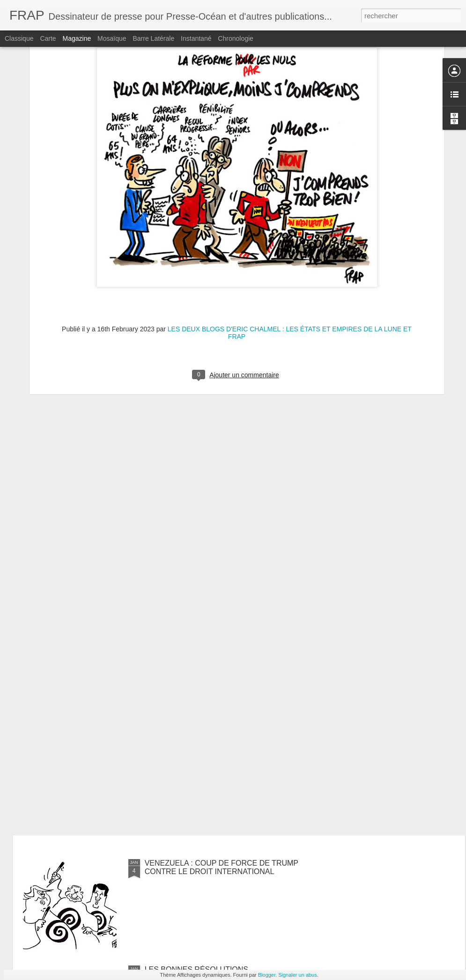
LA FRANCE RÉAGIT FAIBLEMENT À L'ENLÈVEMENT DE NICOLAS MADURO (214, 761)
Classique (19, 38)
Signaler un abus (298, 975)
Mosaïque (112, 38)
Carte (48, 38)
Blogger (267, 975)
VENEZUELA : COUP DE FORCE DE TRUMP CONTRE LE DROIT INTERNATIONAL (222, 867)
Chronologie (236, 38)
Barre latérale (153, 38)
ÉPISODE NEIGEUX (179, 650)
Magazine (77, 38)
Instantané (196, 38)
